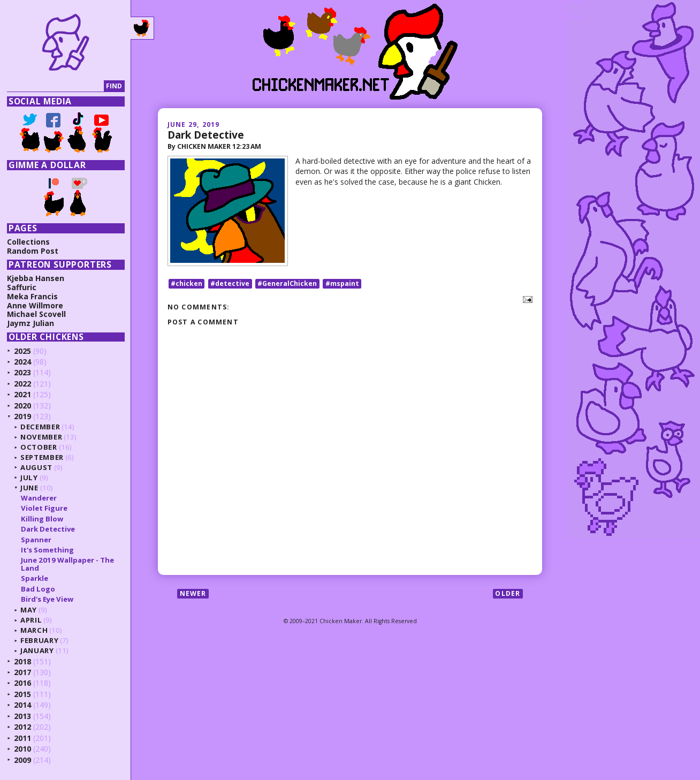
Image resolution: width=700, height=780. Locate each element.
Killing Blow (42, 519)
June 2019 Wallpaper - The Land (67, 564)
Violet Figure (44, 508)
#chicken (187, 283)
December (40, 427)
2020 (22, 406)
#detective (230, 283)
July (29, 478)
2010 (22, 749)
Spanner (36, 540)
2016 (22, 683)
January (37, 650)
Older (508, 593)
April (31, 620)
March (34, 630)
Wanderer (39, 498)
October (39, 447)
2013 (22, 716)
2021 (22, 394)
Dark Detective (206, 135)
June (29, 488)
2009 (22, 760)
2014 (22, 705)
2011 (22, 738)
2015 (22, 694)
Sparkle (35, 578)
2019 (22, 416)
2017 (22, 672)
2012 (22, 727)
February (39, 640)
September (42, 457)
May (29, 610)
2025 (22, 351)
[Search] (55, 86)
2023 (22, 372)
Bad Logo (38, 589)
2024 (22, 362)
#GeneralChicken (287, 283)
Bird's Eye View (47, 599)
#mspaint (342, 283)
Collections (28, 242)
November (41, 437)
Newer (193, 593)
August (36, 467)
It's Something (47, 550)
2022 (22, 384)
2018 (22, 661)
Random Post (33, 251)
